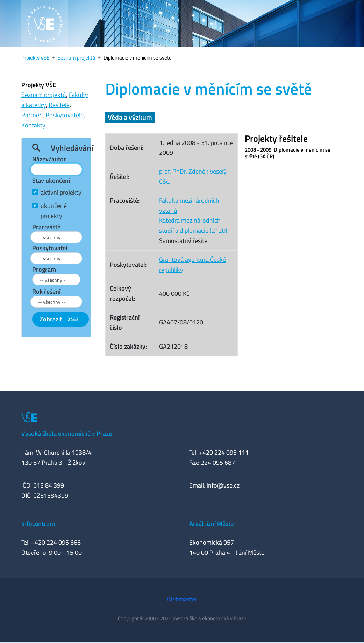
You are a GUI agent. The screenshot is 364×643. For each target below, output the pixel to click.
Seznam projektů (76, 58)
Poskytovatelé (65, 115)
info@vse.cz (223, 485)
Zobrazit (60, 319)
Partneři (32, 115)
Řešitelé (59, 105)
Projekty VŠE (35, 58)
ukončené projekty (54, 211)
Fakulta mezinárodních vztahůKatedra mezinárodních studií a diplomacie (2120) (193, 215)
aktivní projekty (61, 192)
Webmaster (182, 599)
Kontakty (33, 125)
